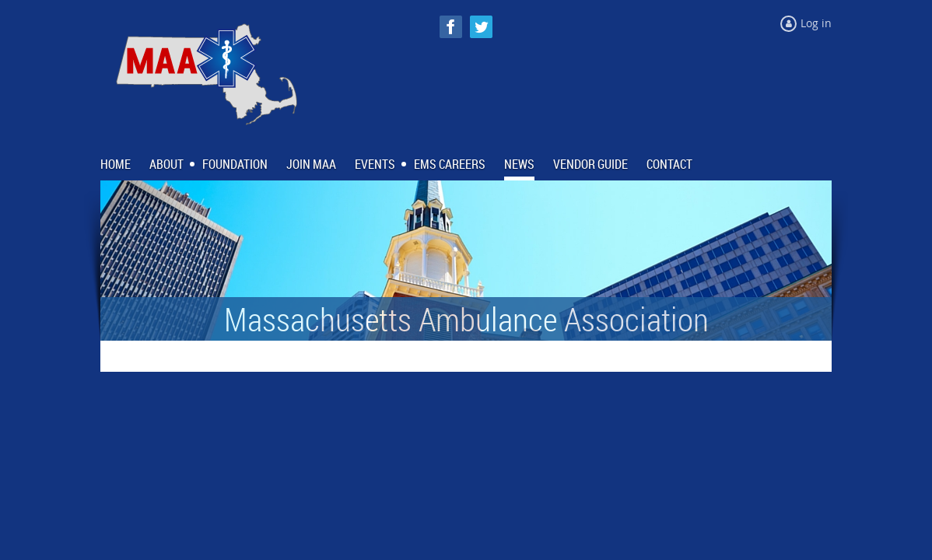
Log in (816, 23)
